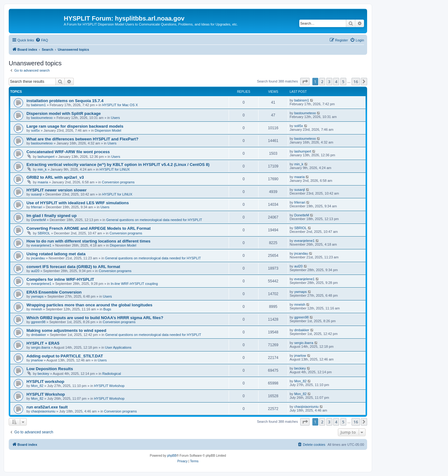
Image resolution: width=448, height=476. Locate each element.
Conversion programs (118, 182)
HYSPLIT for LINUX (115, 169)
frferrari (37, 207)
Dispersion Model (108, 130)
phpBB (172, 456)
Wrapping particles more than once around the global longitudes (89, 305)
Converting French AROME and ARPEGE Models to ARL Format (89, 228)
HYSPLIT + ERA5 (43, 343)
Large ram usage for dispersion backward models (75, 126)
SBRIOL (44, 233)
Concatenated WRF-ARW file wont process (68, 152)
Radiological (112, 374)
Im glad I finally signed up (51, 216)
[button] (305, 82)
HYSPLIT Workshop (109, 386)
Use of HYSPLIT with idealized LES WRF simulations (78, 203)
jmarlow (37, 360)
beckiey (43, 374)
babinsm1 (39, 105)
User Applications (118, 347)
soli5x (35, 130)
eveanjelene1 (41, 245)
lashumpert (46, 157)
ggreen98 (38, 322)
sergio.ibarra (41, 347)
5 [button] (343, 82)
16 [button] (356, 82)
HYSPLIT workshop (45, 382)
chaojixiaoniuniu (43, 411)
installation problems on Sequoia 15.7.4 (65, 101)
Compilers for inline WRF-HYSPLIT (60, 279)
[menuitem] (42, 40)
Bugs (107, 309)
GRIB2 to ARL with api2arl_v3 (55, 177)
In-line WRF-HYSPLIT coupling (134, 284)
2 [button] (322, 82)
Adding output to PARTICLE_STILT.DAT (65, 356)
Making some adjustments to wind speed (66, 330)
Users (116, 118)
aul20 (35, 271)
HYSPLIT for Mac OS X (120, 105)
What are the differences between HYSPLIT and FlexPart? (82, 139)
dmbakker (39, 335)
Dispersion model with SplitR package (64, 113)
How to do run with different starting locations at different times (89, 241)
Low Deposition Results (50, 369)
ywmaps (37, 296)
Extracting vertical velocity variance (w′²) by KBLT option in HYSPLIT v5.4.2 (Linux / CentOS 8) (118, 165)
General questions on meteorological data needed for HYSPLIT (154, 220)
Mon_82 (37, 386)
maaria (43, 182)
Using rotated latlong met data (56, 254)
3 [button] (329, 82)
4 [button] (336, 82)
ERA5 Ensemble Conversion (54, 292)
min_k (42, 169)
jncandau (38, 258)
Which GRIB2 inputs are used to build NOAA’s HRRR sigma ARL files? (95, 318)
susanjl (36, 194)
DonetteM (39, 220)
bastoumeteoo (42, 118)
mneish (37, 309)
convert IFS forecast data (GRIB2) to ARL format (73, 267)
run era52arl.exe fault (47, 407)
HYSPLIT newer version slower (56, 190)
